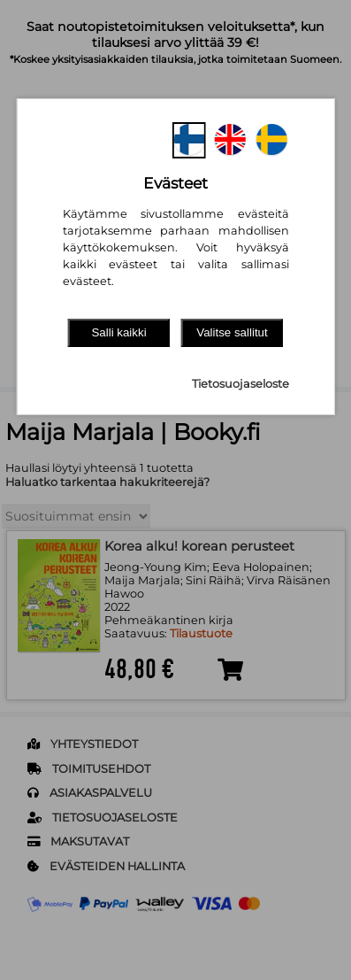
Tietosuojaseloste (240, 384)
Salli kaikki (118, 332)
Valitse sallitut (232, 332)
